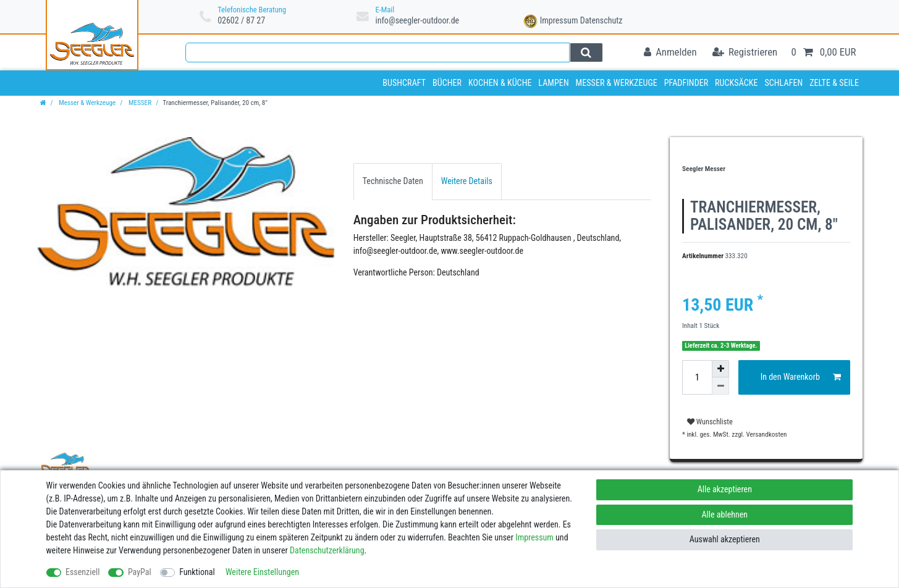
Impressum (559, 20)
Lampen (553, 83)
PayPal (140, 572)
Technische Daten (393, 181)
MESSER (139, 103)
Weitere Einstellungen (262, 572)
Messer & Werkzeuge (616, 83)
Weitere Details (467, 181)
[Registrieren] (745, 53)
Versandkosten (766, 435)
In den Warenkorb (801, 377)
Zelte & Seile (834, 83)
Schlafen (783, 83)
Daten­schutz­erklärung (327, 550)
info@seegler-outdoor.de (417, 20)
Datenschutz (601, 20)
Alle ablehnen (725, 514)
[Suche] (586, 52)
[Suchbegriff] (378, 52)
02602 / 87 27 (241, 20)
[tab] (393, 181)
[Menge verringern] (720, 386)
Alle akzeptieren (725, 489)
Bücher (447, 83)
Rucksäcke (737, 83)
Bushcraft (404, 83)
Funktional (197, 572)
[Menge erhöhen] (720, 369)
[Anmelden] (670, 53)
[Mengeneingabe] (697, 377)
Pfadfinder (686, 83)
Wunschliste (710, 422)
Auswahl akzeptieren (725, 539)
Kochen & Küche (500, 83)
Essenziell (82, 572)
